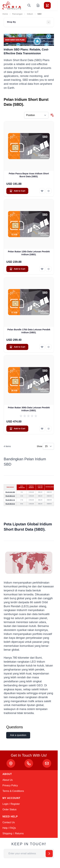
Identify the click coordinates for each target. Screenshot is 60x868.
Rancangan (17, 14)
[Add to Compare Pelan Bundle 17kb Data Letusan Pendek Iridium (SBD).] (49, 347)
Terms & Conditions (13, 791)
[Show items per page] (48, 446)
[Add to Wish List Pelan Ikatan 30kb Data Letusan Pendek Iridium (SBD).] (42, 429)
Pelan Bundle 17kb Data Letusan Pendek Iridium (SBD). (29, 331)
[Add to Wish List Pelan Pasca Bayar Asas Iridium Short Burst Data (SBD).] (42, 191)
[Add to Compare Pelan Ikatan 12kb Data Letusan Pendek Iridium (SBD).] (49, 269)
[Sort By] (36, 115)
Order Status (10, 809)
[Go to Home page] (12, 5)
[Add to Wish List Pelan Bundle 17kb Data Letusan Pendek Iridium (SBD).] (42, 347)
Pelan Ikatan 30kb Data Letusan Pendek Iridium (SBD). (29, 409)
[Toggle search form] (29, 5)
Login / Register (11, 804)
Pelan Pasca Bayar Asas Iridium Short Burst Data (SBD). (29, 175)
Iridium (30, 14)
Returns (19, 833)
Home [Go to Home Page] (5, 14)
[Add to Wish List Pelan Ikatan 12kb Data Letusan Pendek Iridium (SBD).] (42, 269)
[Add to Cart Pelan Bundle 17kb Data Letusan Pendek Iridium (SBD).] (17, 347)
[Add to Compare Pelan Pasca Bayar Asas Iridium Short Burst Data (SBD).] (49, 191)
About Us (8, 780)
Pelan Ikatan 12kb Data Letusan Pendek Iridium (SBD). (29, 253)
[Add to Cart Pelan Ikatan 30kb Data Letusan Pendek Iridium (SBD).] (17, 429)
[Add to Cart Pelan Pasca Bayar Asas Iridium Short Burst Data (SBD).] (17, 191)
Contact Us (9, 822)
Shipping (7, 833)
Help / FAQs (9, 828)
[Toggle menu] (56, 5)
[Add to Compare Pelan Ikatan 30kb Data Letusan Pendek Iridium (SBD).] (49, 429)
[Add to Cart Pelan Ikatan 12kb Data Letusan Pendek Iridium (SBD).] (17, 269)
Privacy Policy (10, 785)
